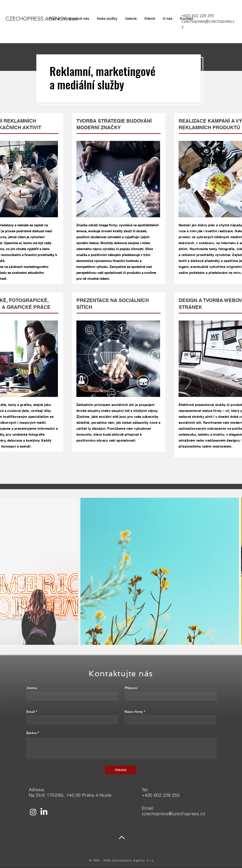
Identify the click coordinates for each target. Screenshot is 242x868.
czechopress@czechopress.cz (174, 814)
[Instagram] (33, 812)
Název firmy (134, 712)
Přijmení (131, 688)
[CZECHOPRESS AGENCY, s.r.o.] (42, 18)
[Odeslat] (121, 770)
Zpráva (31, 733)
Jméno (32, 688)
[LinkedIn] (44, 812)
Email (31, 712)
